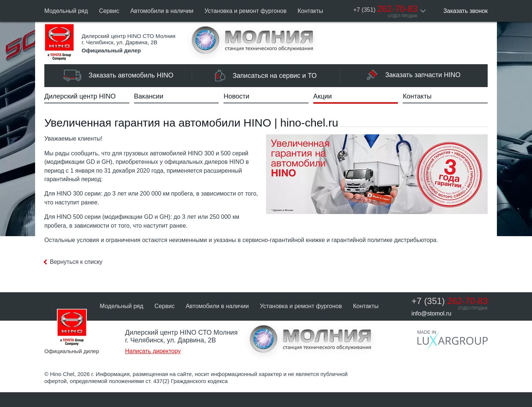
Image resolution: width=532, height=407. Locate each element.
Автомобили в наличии (162, 11)
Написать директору (153, 351)
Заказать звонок (465, 11)
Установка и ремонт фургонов (245, 11)
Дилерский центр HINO (80, 96)
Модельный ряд (66, 11)
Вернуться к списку (76, 262)
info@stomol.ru (432, 313)
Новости (236, 96)
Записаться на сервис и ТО (266, 76)
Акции (323, 96)
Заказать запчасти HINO (414, 75)
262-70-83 (385, 9)
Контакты (311, 11)
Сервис (109, 11)
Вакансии (149, 96)
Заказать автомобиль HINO (118, 75)
